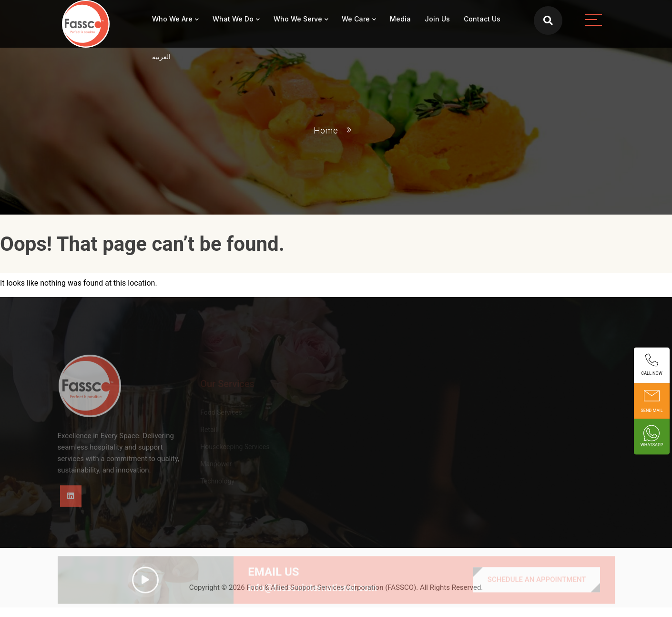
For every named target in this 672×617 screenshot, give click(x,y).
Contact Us (482, 19)
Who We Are (172, 19)
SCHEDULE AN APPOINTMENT (537, 590)
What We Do (233, 19)
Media (400, 19)
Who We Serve (298, 19)
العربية (161, 57)
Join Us (437, 19)
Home (326, 130)
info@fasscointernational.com (312, 598)
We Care (356, 19)
